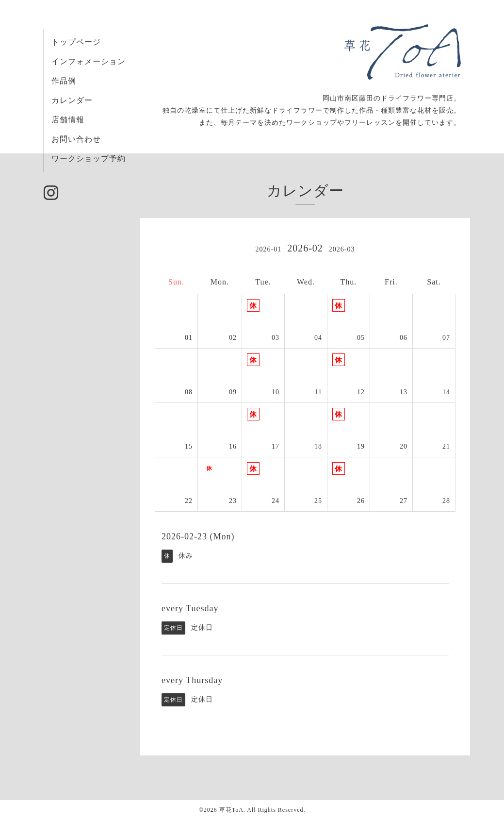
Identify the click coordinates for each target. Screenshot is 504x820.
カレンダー (72, 100)
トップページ (76, 42)
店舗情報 (68, 120)
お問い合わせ (76, 139)
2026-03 (342, 249)
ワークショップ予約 (89, 159)
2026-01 (268, 249)
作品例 (64, 81)
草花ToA (231, 810)
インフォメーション (89, 61)
